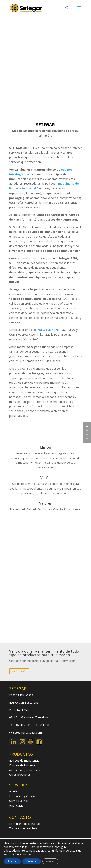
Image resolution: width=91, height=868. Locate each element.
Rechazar (32, 861)
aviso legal (21, 847)
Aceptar (12, 861)
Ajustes (50, 861)
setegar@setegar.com (27, 732)
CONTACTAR (19, 671)
